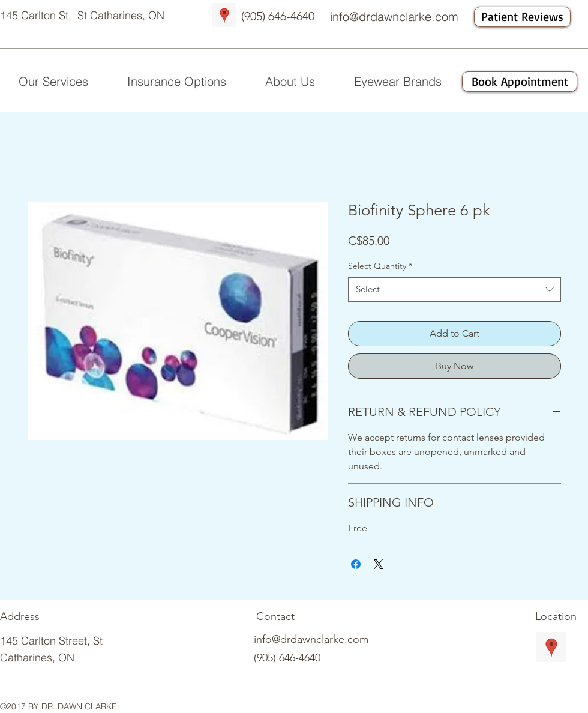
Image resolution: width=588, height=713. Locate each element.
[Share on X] (379, 564)
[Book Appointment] (520, 82)
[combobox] (454, 290)
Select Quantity (380, 266)
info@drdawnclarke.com (394, 17)
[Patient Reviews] (522, 17)
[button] (290, 82)
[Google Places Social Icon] (224, 15)
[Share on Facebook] (356, 564)
